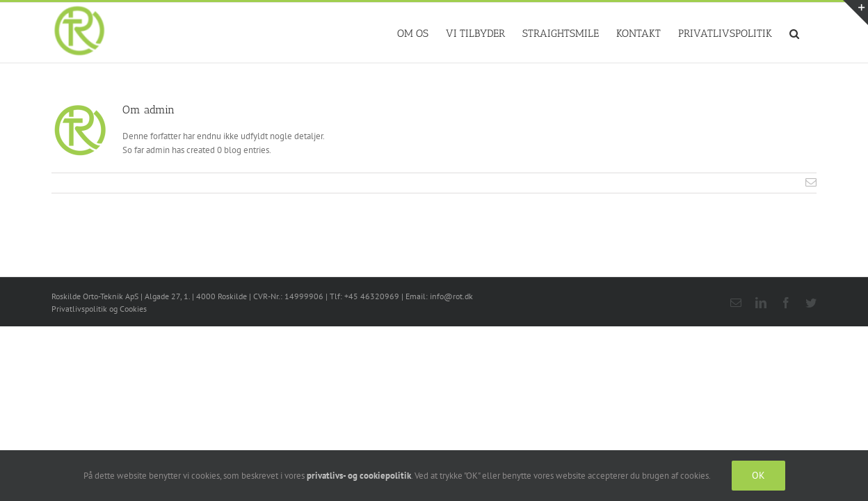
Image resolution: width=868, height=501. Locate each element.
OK (758, 475)
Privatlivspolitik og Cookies (99, 309)
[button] (812, 33)
